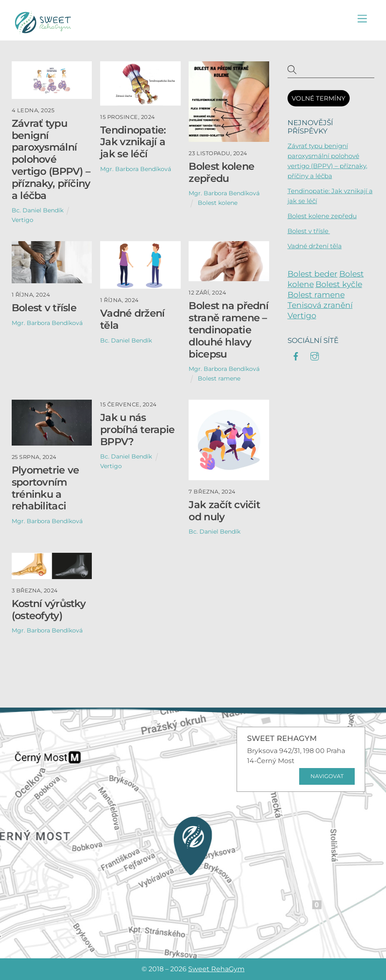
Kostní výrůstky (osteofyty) (49, 610)
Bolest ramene (219, 378)
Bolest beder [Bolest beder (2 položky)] (313, 274)
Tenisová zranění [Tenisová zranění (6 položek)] (320, 305)
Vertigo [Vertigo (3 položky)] (302, 316)
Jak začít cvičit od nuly (224, 511)
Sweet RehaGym (216, 969)
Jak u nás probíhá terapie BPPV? (137, 430)
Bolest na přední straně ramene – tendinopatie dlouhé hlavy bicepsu (228, 330)
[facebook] (296, 355)
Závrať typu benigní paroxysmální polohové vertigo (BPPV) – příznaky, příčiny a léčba (51, 159)
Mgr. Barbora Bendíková (136, 169)
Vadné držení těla (132, 319)
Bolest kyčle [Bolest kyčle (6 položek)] (339, 284)
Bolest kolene (218, 203)
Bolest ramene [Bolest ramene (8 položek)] (316, 295)
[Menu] (362, 19)
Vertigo (23, 220)
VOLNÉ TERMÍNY (319, 98)
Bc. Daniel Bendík (38, 210)
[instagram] (315, 355)
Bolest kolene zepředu (221, 172)
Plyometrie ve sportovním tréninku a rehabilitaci (45, 488)
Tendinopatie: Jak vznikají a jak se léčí (133, 142)
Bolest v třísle (45, 308)
